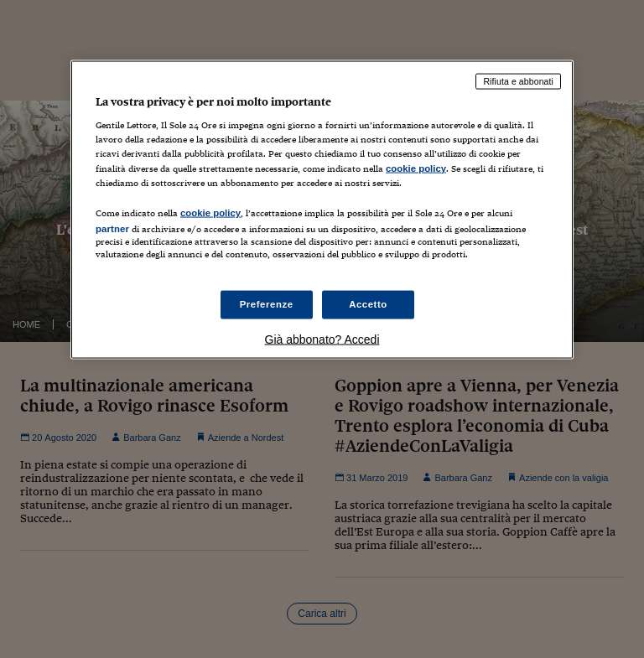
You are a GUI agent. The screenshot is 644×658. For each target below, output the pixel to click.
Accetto (368, 304)
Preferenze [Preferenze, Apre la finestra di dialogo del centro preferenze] (267, 304)
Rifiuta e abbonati (518, 80)
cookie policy (416, 168)
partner (112, 228)
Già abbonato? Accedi (322, 339)
